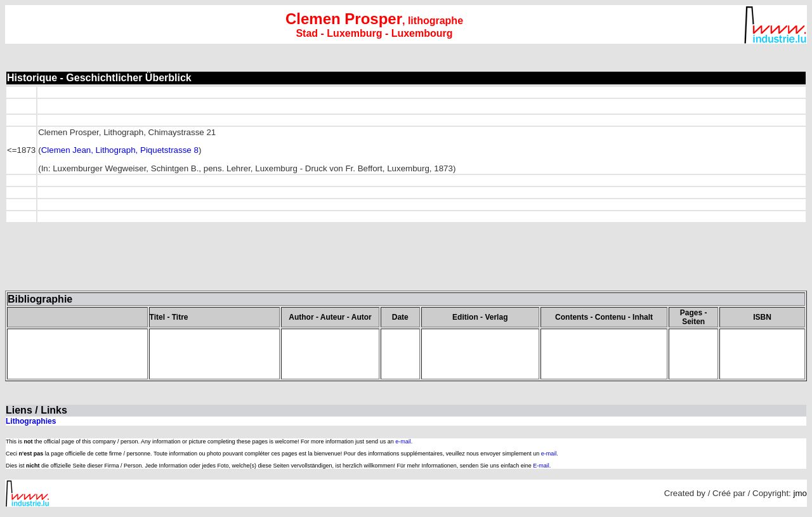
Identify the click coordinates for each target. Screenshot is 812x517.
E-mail (541, 466)
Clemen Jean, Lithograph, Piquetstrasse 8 (120, 150)
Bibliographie (40, 299)
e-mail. (404, 442)
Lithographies (31, 421)
